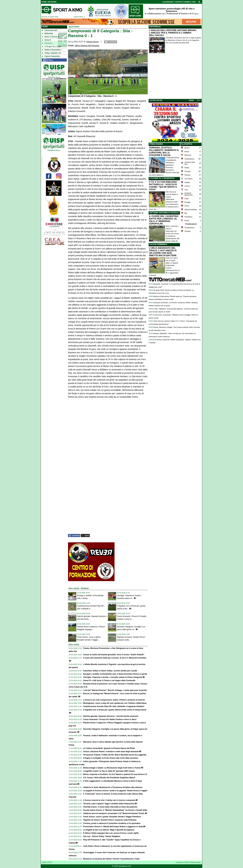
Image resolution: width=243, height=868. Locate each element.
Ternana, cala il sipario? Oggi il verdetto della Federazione (109, 804)
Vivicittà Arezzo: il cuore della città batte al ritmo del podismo (110, 807)
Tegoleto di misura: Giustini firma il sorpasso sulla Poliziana (110, 820)
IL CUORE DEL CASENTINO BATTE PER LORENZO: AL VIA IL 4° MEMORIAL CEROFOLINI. (164, 220)
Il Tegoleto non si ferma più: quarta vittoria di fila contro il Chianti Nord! (115, 710)
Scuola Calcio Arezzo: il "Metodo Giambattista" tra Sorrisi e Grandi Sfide (115, 810)
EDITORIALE (155, 27)
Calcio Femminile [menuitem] (51, 56)
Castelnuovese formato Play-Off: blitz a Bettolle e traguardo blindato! (114, 706)
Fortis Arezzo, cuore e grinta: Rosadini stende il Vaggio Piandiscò (112, 817)
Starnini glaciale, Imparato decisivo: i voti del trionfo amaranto (111, 716)
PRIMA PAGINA (156, 144)
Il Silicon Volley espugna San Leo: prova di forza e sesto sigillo (111, 833)
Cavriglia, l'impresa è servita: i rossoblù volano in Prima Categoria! (113, 677)
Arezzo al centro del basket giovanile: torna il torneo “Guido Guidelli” (114, 655)
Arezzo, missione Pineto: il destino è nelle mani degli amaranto (111, 752)
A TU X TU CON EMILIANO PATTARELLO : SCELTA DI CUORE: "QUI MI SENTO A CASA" (163, 186)
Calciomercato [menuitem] (50, 30)
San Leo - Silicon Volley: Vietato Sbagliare (102, 836)
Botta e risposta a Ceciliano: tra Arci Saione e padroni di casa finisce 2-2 (115, 774)
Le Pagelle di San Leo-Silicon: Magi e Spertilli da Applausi (109, 830)
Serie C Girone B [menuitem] (51, 37)
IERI (199, 100)
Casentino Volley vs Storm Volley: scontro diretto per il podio (110, 671)
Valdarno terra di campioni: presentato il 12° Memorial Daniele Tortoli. (114, 813)
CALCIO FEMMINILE (158, 244)
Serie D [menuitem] (46, 40)
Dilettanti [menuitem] (47, 43)
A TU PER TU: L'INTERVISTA (162, 178)
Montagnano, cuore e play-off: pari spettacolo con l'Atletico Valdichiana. (115, 703)
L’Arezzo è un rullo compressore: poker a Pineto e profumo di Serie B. (114, 700)
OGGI (191, 100)
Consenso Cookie (182, 862)
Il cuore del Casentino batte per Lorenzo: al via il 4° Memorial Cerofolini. (115, 658)
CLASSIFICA (187, 144)
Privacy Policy (196, 862)
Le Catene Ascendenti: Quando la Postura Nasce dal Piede (109, 748)
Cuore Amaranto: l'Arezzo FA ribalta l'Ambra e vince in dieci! (110, 719)
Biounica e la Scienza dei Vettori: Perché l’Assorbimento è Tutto (111, 859)
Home (45, 27)
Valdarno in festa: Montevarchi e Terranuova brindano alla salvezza (113, 787)
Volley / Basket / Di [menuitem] (52, 53)
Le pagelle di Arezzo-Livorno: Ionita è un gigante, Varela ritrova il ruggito (115, 791)
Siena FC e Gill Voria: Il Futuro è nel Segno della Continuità (109, 681)
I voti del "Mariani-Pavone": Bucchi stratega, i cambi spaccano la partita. (115, 690)
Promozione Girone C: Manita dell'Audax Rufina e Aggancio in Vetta (113, 827)
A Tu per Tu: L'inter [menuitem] (52, 47)
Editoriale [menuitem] (48, 33)
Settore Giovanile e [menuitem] (52, 50)
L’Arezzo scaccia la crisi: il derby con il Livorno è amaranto (109, 800)
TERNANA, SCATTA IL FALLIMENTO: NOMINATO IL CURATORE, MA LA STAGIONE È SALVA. (164, 151)
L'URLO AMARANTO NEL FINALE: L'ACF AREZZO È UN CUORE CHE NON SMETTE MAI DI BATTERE (163, 252)
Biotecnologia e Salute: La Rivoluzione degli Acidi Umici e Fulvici (112, 768)
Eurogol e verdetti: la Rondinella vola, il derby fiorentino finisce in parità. (115, 674)
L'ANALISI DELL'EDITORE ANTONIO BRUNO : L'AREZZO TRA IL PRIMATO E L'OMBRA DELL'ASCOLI (173, 33)
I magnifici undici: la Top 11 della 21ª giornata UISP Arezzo (109, 771)
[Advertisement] (175, 77)
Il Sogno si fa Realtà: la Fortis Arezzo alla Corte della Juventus (111, 758)
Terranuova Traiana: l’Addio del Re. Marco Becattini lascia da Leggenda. (115, 755)
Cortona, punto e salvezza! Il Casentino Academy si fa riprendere (112, 823)
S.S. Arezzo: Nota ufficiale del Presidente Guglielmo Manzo (109, 778)
